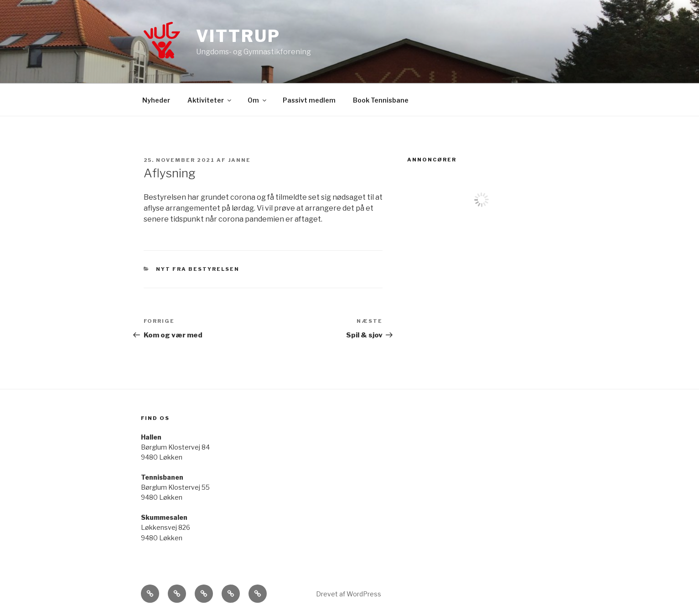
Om (258, 100)
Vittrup (238, 36)
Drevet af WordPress (349, 594)
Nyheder (156, 100)
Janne (240, 160)
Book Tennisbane (381, 100)
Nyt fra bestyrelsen (198, 269)
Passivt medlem (309, 100)
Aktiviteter (210, 100)
